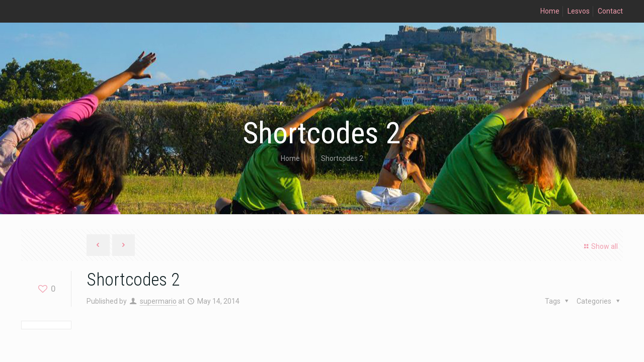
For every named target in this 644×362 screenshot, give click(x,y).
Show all (599, 246)
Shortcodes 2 (342, 158)
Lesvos (579, 11)
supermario (158, 301)
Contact (610, 11)
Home (550, 11)
